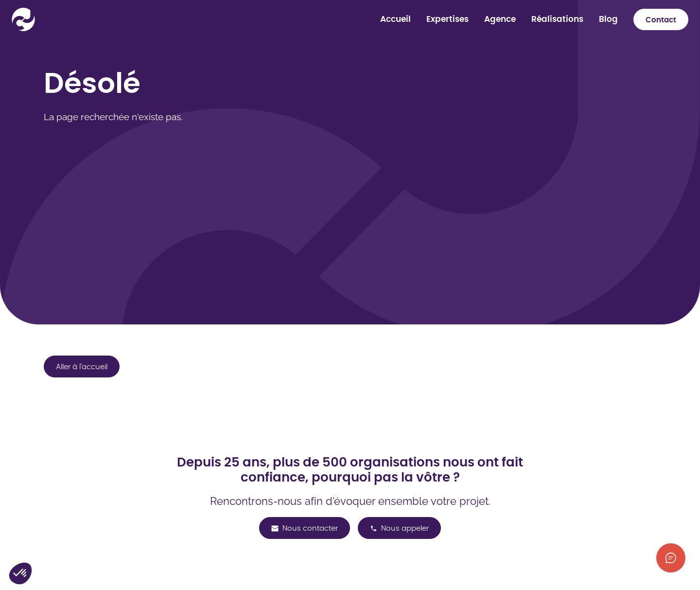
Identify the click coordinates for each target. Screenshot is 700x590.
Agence (500, 19)
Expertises (447, 19)
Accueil (395, 19)
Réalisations (557, 19)
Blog (608, 19)
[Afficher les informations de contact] (671, 558)
